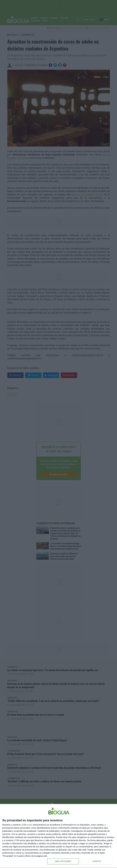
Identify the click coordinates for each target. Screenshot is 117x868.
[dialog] (58, 836)
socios (29, 825)
